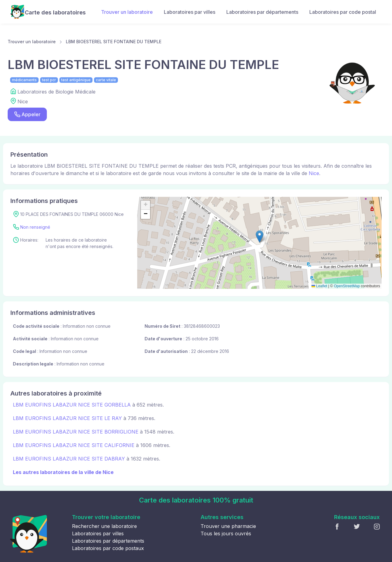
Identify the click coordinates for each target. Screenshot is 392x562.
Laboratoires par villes (190, 12)
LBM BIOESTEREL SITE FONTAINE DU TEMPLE (114, 42)
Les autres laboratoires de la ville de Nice (63, 472)
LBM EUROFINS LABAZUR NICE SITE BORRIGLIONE (76, 432)
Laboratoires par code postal (343, 12)
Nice (314, 173)
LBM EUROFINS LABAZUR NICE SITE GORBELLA (72, 405)
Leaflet (319, 286)
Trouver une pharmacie (228, 526)
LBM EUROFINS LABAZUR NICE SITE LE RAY (67, 418)
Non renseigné (35, 227)
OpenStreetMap (347, 286)
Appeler (27, 115)
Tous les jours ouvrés (226, 533)
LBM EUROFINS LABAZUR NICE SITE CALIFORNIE (74, 445)
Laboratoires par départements (262, 12)
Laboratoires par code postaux (108, 548)
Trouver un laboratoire (127, 12)
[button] (260, 237)
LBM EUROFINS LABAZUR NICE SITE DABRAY (69, 459)
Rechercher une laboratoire (104, 526)
